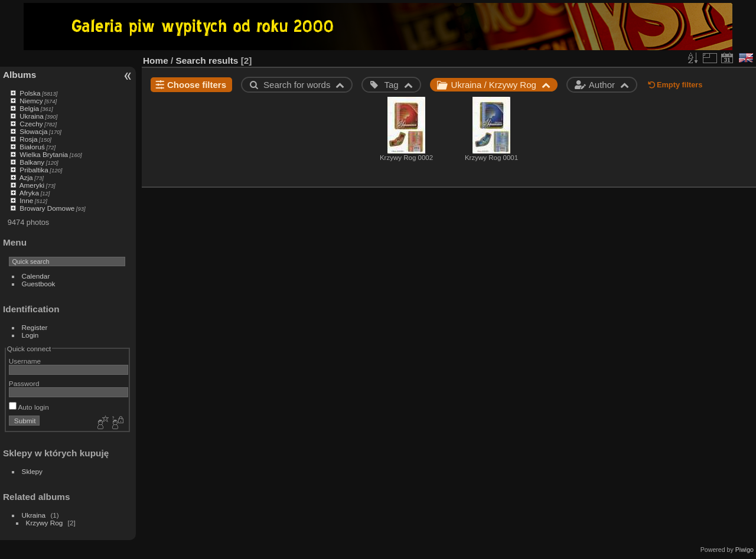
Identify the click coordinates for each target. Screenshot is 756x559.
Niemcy (31, 101)
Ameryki (32, 185)
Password (24, 383)
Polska (30, 93)
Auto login (29, 407)
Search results (207, 61)
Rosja (28, 139)
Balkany (32, 162)
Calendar (36, 276)
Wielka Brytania (44, 154)
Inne (26, 200)
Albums (19, 75)
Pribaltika (34, 170)
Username (25, 361)
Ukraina (32, 116)
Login (30, 335)
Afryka (29, 193)
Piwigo (744, 550)
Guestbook (39, 284)
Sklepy (32, 471)
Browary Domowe (47, 208)
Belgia (29, 108)
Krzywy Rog (45, 523)
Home (156, 61)
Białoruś (32, 147)
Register (35, 327)
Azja (26, 177)
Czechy (31, 124)
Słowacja (33, 131)
